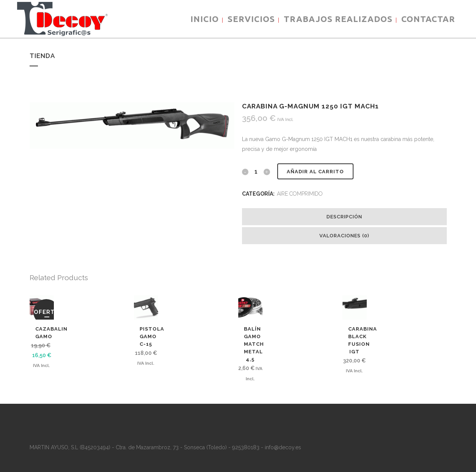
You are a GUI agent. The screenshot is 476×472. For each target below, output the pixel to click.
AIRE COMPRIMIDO (300, 194)
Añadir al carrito (315, 172)
